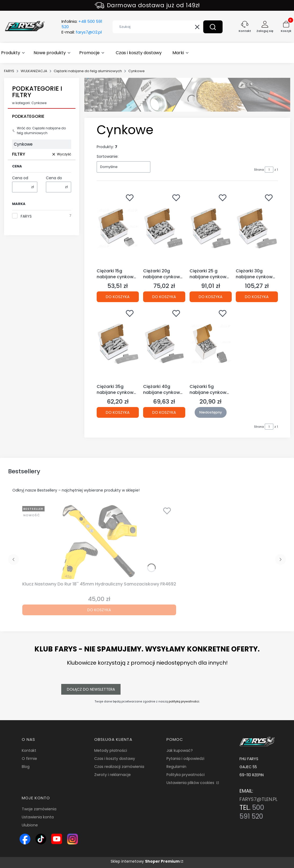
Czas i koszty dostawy (115, 759)
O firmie (29, 759)
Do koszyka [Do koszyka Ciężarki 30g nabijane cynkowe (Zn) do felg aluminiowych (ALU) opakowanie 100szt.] (257, 297)
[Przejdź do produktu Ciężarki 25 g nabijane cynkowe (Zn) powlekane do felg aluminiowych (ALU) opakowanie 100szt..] (211, 228)
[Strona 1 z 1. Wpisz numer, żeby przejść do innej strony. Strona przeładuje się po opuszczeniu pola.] (269, 170)
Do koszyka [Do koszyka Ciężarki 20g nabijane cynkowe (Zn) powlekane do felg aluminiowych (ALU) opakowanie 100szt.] (164, 297)
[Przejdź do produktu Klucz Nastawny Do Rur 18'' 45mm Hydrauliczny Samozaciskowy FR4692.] (99, 541)
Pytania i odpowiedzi (185, 759)
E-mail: (82, 32)
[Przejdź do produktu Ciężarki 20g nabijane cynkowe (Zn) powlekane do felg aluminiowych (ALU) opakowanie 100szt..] (164, 228)
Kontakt (29, 750)
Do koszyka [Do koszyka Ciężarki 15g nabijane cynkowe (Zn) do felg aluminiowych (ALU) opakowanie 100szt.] (118, 297)
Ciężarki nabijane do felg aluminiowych (88, 71)
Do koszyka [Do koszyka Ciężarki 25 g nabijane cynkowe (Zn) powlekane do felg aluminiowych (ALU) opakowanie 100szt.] (210, 297)
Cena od (20, 178)
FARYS (9, 71)
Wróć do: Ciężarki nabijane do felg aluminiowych (39, 131)
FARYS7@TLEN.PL (258, 799)
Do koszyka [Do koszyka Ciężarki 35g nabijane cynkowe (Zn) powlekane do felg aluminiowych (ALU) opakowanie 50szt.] (118, 412)
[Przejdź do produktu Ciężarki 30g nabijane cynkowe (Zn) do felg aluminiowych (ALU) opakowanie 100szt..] (257, 228)
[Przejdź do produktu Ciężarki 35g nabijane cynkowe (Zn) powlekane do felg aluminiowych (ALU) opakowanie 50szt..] (118, 344)
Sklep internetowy (145, 861)
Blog (26, 767)
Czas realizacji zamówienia (119, 767)
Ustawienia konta (38, 817)
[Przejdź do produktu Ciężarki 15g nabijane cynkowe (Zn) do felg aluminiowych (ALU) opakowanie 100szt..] (118, 228)
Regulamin (176, 767)
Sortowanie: (108, 156)
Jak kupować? (180, 750)
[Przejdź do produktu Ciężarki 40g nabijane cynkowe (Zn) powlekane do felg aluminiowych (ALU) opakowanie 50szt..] (164, 344)
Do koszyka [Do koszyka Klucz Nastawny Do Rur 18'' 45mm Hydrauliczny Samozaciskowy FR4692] (99, 610)
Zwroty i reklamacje (112, 775)
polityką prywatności (184, 701)
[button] (213, 27)
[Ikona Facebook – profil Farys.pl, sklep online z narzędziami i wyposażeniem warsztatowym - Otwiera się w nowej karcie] (25, 839)
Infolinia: (82, 24)
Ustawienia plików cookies (191, 783)
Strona (259, 170)
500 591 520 (252, 812)
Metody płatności (111, 750)
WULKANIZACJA (34, 71)
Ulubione (30, 825)
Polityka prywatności (186, 775)
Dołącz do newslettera (91, 689)
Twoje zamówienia (39, 809)
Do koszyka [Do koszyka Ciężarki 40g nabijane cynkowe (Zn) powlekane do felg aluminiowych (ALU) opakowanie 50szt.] (164, 412)
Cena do (54, 178)
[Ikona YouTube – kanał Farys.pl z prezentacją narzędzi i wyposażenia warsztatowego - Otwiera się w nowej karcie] (57, 839)
